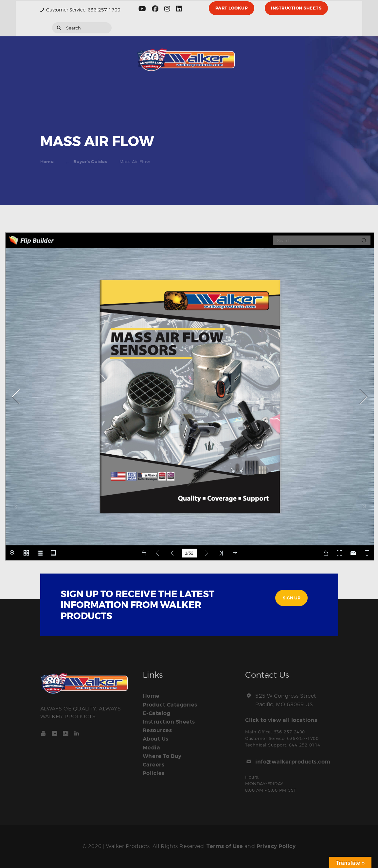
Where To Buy (162, 756)
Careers (154, 764)
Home (47, 162)
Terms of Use (225, 846)
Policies (154, 773)
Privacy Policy (276, 846)
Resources (157, 730)
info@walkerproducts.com (293, 762)
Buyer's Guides (90, 162)
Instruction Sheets (169, 722)
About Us (156, 739)
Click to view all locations (281, 720)
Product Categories (170, 705)
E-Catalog (157, 713)
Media (152, 747)
